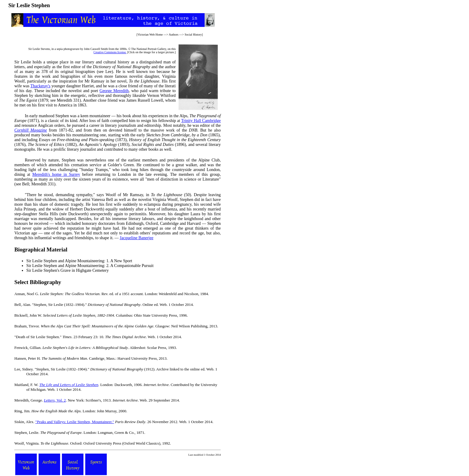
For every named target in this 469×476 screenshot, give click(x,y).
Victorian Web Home (150, 35)
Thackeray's (40, 86)
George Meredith (114, 91)
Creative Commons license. (110, 52)
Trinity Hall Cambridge (201, 121)
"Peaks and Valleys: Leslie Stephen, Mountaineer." (75, 422)
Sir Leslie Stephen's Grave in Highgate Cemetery (67, 270)
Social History (193, 35)
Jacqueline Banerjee (136, 238)
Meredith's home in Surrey (56, 174)
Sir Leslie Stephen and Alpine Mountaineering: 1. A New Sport (79, 261)
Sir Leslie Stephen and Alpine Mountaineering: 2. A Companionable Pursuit (90, 266)
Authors (173, 35)
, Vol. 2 (55, 400)
